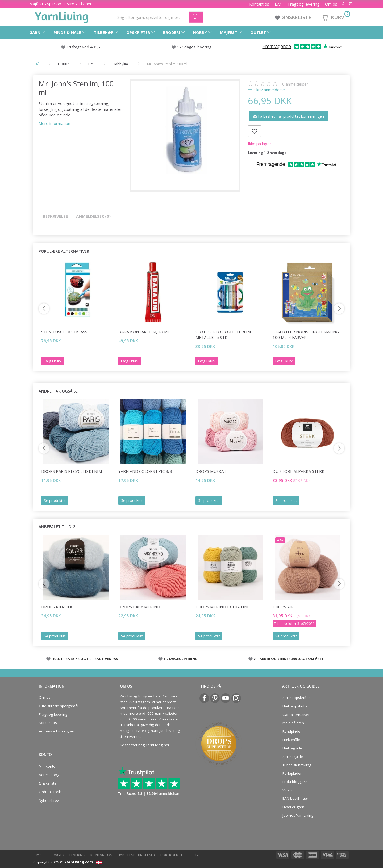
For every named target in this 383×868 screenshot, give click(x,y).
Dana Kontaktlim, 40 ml (144, 332)
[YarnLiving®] (62, 16)
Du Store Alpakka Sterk (299, 471)
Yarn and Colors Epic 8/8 (145, 471)
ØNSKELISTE (294, 17)
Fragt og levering (304, 4)
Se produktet (55, 500)
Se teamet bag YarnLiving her (145, 745)
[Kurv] (336, 17)
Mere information (54, 123)
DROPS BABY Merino (139, 607)
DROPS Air (283, 607)
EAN (279, 4)
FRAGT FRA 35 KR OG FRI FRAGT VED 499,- (86, 659)
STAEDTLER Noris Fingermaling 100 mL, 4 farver (306, 334)
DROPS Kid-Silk (57, 607)
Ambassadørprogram (57, 731)
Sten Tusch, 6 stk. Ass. (65, 332)
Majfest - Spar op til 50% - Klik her (61, 4)
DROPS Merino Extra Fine (222, 607)
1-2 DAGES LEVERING (180, 659)
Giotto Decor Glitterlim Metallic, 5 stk (223, 334)
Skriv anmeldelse (269, 90)
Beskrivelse (55, 216)
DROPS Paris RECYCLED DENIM (72, 471)
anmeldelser (295, 84)
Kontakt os (259, 4)
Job (195, 855)
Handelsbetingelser (136, 855)
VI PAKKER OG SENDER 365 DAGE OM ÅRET (289, 659)
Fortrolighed (173, 855)
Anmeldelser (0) (93, 216)
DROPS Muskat (211, 471)
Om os (331, 4)
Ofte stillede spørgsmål (59, 706)
